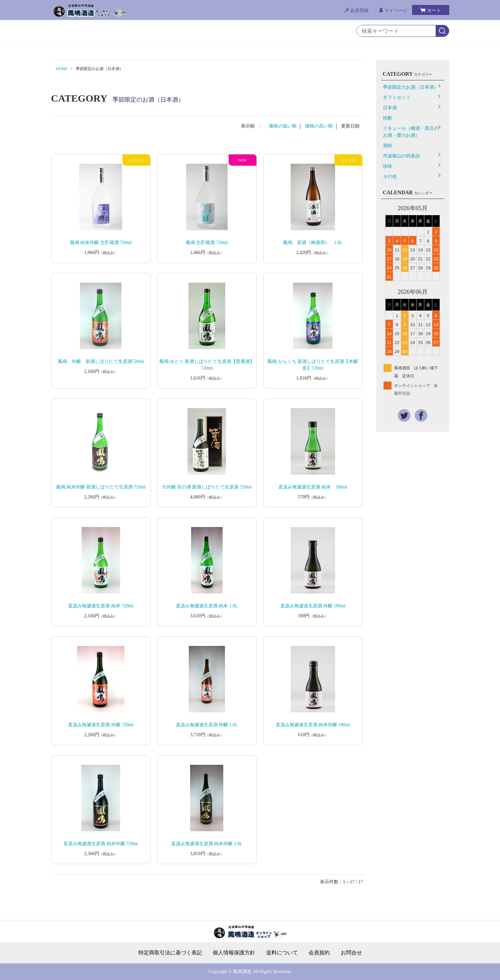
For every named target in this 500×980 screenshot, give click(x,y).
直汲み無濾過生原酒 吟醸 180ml (313, 606)
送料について (282, 953)
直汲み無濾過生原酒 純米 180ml (313, 487)
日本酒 (390, 108)
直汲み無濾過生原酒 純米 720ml (101, 606)
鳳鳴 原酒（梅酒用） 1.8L (313, 243)
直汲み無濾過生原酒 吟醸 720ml (101, 725)
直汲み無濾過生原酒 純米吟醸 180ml (313, 725)
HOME (62, 69)
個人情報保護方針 (234, 953)
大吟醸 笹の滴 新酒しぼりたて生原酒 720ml (207, 487)
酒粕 (388, 146)
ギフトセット (397, 97)
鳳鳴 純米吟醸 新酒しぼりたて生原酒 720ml (101, 487)
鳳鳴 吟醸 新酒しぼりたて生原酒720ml (101, 361)
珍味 (388, 166)
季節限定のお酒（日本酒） (411, 87)
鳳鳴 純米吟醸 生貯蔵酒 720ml (101, 243)
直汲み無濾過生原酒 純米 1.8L (207, 606)
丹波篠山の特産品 (401, 156)
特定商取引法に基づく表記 (170, 953)
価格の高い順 (319, 126)
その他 (390, 177)
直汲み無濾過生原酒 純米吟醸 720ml (101, 844)
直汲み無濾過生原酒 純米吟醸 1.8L (207, 844)
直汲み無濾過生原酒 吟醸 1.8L (207, 725)
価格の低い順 (283, 126)
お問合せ (351, 953)
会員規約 (319, 953)
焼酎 (388, 118)
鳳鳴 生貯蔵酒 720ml (207, 243)
